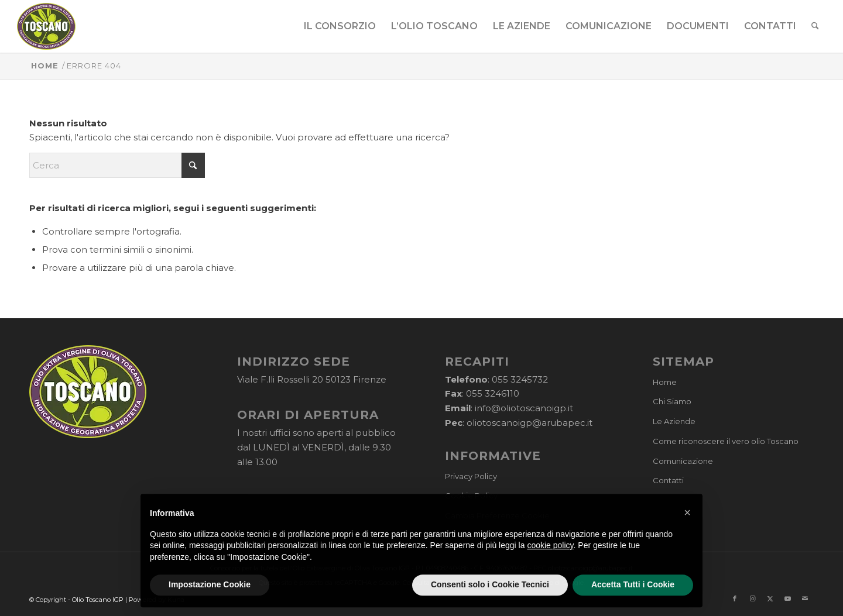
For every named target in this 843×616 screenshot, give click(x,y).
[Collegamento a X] (770, 598)
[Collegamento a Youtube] (787, 598)
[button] (687, 538)
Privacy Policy (471, 476)
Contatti (668, 480)
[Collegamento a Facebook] (735, 598)
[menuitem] (340, 26)
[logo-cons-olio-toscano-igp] (47, 26)
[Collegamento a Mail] (805, 598)
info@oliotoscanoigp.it (524, 408)
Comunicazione (683, 461)
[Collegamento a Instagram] (752, 598)
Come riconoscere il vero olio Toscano (726, 441)
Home (665, 382)
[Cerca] (815, 26)
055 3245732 (520, 379)
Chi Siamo (672, 401)
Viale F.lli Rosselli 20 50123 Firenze (312, 379)
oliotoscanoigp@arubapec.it (530, 423)
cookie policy (550, 571)
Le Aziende (674, 421)
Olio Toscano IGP (98, 600)
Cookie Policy (471, 495)
